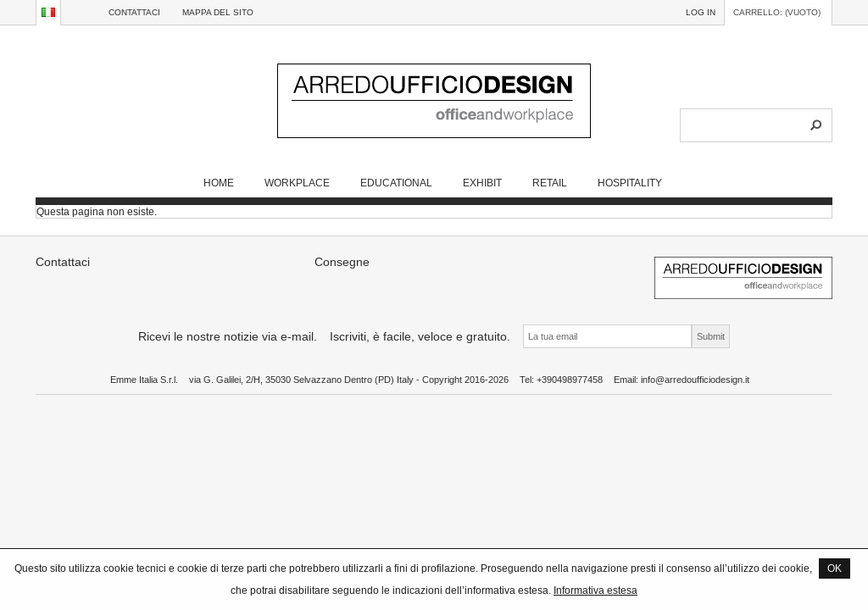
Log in (701, 12)
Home (219, 183)
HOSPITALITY (630, 183)
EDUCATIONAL (396, 183)
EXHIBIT (482, 183)
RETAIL (550, 183)
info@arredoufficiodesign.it (695, 380)
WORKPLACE (297, 183)
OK (835, 568)
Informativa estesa (595, 590)
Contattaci (134, 12)
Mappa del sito (218, 12)
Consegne (342, 262)
